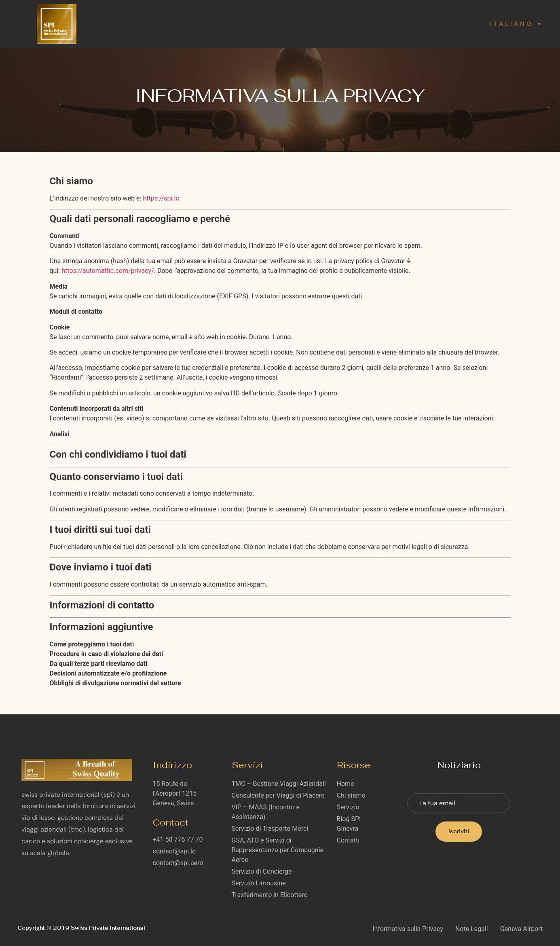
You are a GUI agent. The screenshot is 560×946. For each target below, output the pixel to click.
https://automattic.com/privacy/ (108, 271)
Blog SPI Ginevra (316, 24)
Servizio (253, 24)
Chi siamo (200, 24)
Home (155, 24)
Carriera (374, 24)
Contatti (418, 24)
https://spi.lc (161, 198)
